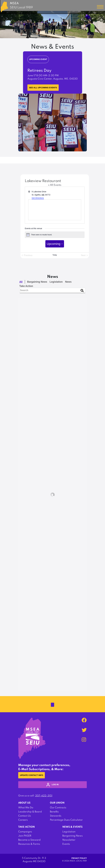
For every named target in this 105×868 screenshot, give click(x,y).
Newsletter (69, 840)
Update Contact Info (32, 775)
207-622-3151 (44, 796)
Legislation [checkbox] (56, 282)
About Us (24, 803)
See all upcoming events (43, 88)
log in (52, 785)
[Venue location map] (55, 210)
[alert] (55, 235)
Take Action (26, 827)
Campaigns (25, 832)
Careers (23, 820)
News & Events (72, 827)
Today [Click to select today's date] (55, 255)
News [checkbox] (68, 282)
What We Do (26, 808)
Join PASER (25, 836)
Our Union (57, 803)
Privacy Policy (79, 858)
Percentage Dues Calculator (66, 820)
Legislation (69, 832)
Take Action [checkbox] (26, 286)
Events (66, 844)
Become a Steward (29, 840)
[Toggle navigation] (100, 7)
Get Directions (38, 198)
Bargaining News (73, 836)
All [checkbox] (21, 282)
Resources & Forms (29, 844)
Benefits (54, 812)
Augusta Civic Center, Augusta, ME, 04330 (53, 79)
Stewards (56, 816)
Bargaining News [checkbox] (37, 282)
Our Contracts (58, 808)
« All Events (55, 185)
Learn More (36, 84)
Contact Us (25, 816)
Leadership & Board (30, 812)
